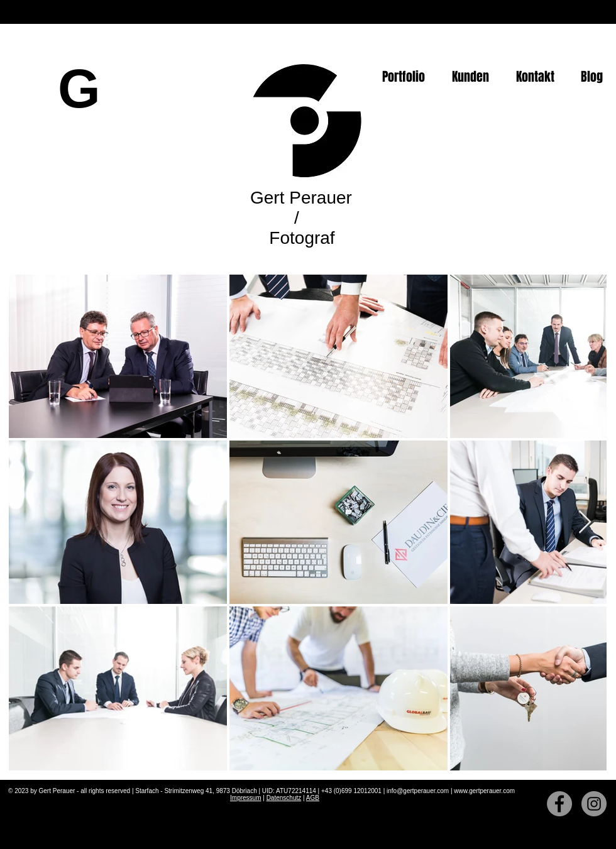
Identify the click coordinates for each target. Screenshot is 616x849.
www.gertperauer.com (484, 791)
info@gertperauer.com (418, 791)
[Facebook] (559, 804)
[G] (79, 88)
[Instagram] (594, 804)
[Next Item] (585, 523)
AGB (313, 798)
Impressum (245, 798)
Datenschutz (284, 798)
